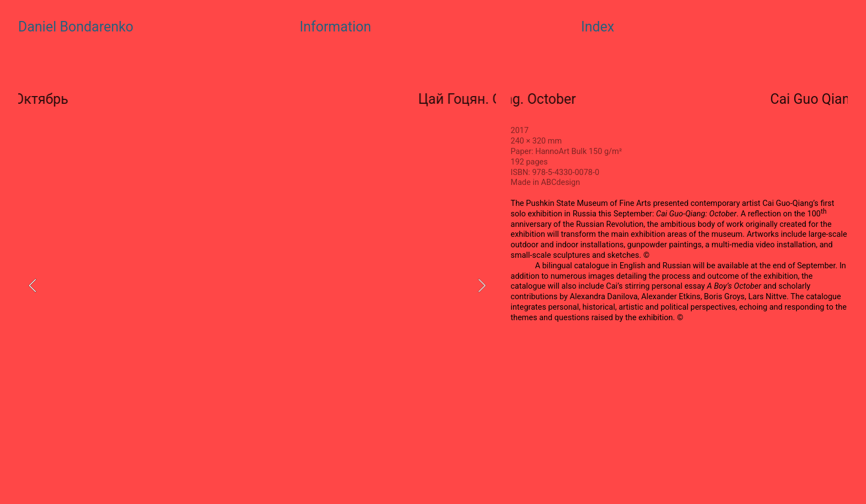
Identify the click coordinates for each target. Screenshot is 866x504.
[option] (257, 285)
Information (335, 27)
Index (598, 27)
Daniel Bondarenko (76, 27)
